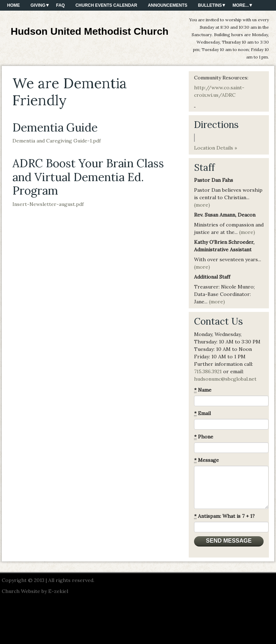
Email (202, 413)
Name (203, 390)
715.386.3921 (208, 371)
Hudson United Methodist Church (90, 31)
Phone (204, 437)
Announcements (168, 5)
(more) (202, 205)
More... (241, 5)
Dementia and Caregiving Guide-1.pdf (57, 141)
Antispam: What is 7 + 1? (224, 516)
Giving (38, 5)
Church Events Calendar (106, 5)
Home (13, 5)
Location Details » (216, 148)
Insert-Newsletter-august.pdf (48, 204)
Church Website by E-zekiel (35, 591)
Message (206, 460)
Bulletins (210, 5)
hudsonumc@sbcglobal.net (225, 379)
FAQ (60, 5)
